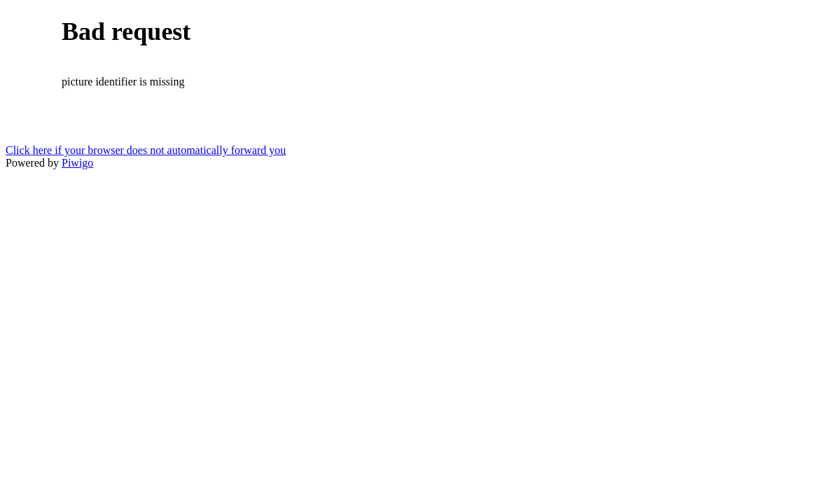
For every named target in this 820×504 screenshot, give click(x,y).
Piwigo (77, 163)
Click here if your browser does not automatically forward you (146, 150)
